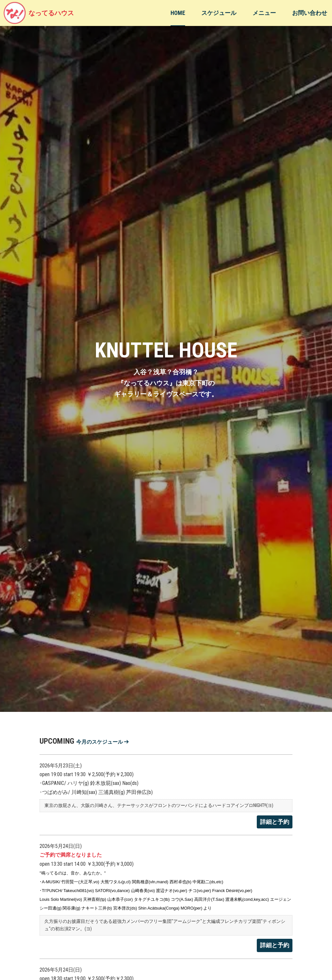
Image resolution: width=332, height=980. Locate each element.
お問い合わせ (310, 13)
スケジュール (219, 13)
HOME (178, 13)
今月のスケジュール (102, 742)
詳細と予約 (275, 822)
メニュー (264, 13)
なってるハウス (39, 13)
